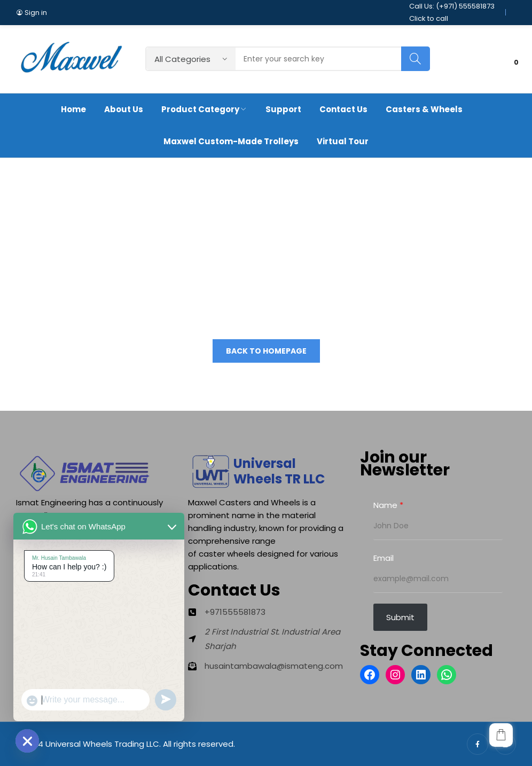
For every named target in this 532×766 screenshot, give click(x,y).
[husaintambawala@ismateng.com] (265, 666)
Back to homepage (266, 351)
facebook (478, 744)
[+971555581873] (227, 612)
